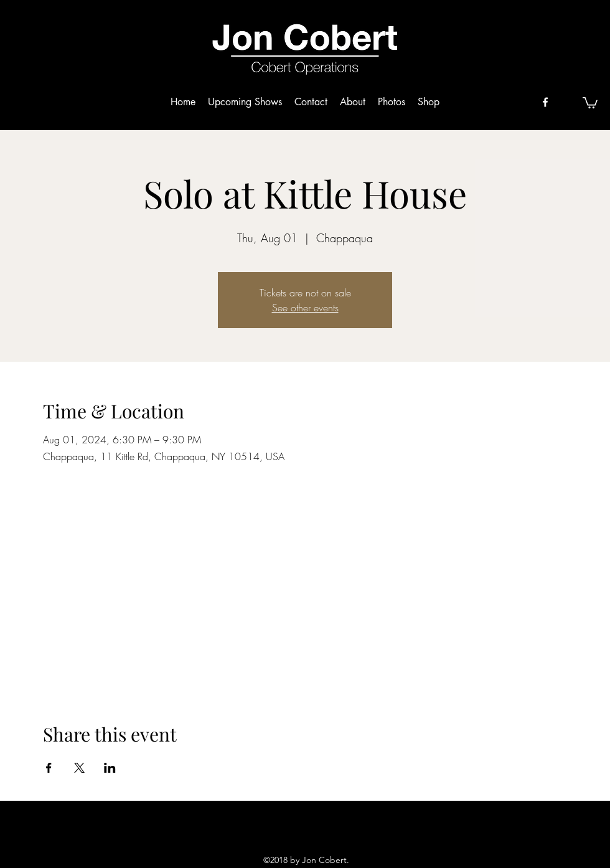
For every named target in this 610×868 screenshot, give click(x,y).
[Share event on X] (79, 768)
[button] (590, 102)
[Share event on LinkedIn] (110, 768)
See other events (305, 308)
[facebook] (545, 102)
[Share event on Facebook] (49, 768)
